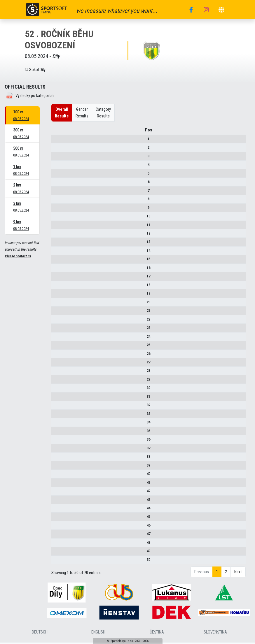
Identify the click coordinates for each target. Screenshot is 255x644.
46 (56, 527)
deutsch (40, 634)
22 (56, 321)
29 (56, 381)
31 (56, 398)
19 (56, 295)
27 (56, 364)
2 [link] (226, 574)
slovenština (215, 634)
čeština (157, 634)
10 (56, 218)
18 (56, 287)
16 (56, 270)
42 (56, 493)
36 (56, 441)
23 (56, 330)
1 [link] (217, 574)
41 (56, 484)
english (98, 634)
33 (56, 416)
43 (56, 502)
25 (56, 347)
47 (56, 536)
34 (56, 424)
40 (56, 476)
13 (56, 244)
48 (56, 544)
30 (56, 390)
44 (56, 510)
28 (56, 373)
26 (56, 356)
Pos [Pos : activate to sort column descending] (56, 132)
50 (56, 562)
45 (56, 519)
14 (56, 253)
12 (56, 235)
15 (56, 261)
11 (56, 227)
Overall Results (62, 113)
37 (56, 450)
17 (56, 278)
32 (56, 407)
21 (56, 313)
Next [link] (238, 574)
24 (56, 338)
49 (56, 553)
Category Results (103, 113)
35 (56, 433)
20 (56, 304)
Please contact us (18, 256)
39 (56, 467)
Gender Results (82, 113)
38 (56, 459)
